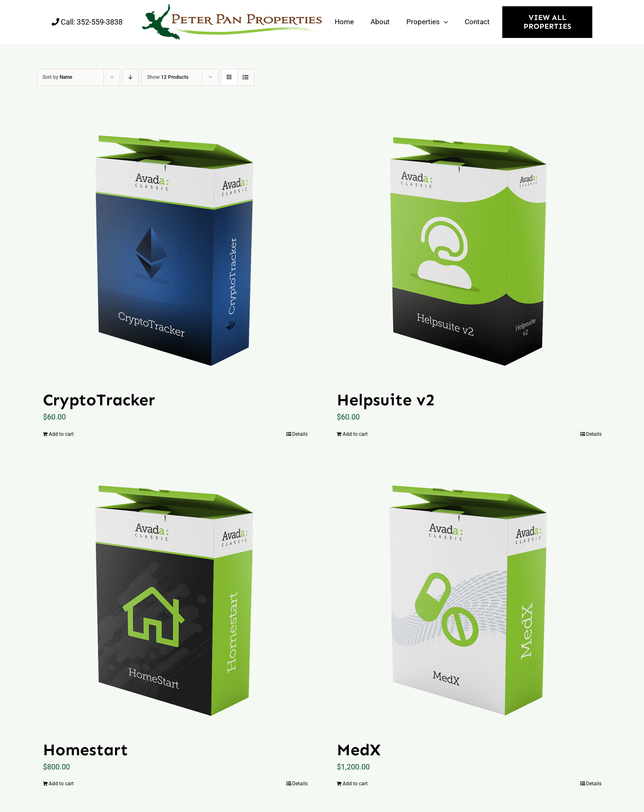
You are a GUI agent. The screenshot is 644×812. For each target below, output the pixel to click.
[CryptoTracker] (175, 246)
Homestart (85, 750)
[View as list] (246, 77)
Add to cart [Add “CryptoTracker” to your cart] (61, 434)
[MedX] (469, 596)
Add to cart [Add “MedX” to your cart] (355, 784)
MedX (359, 750)
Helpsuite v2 (386, 400)
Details (300, 434)
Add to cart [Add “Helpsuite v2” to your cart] (355, 434)
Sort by (57, 77)
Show (168, 77)
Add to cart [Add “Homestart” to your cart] (61, 784)
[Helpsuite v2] (469, 246)
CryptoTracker (99, 400)
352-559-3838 (100, 22)
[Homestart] (175, 596)
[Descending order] (131, 77)
